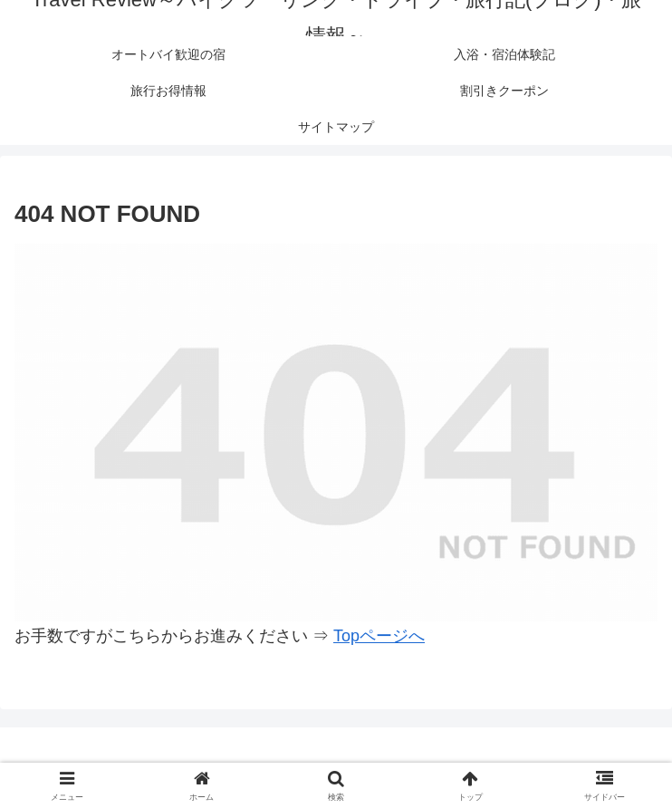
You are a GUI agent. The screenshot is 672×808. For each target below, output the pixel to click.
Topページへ (379, 636)
